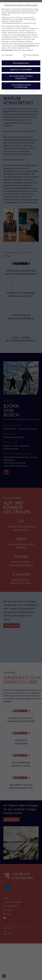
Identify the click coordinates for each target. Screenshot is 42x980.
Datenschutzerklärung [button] (22, 88)
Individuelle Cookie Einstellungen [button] (21, 82)
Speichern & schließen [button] (21, 65)
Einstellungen (7, 46)
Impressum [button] (33, 88)
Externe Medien (31, 51)
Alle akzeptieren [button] (21, 59)
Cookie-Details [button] (10, 88)
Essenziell (7, 51)
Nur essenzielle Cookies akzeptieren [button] (21, 73)
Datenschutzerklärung (27, 42)
